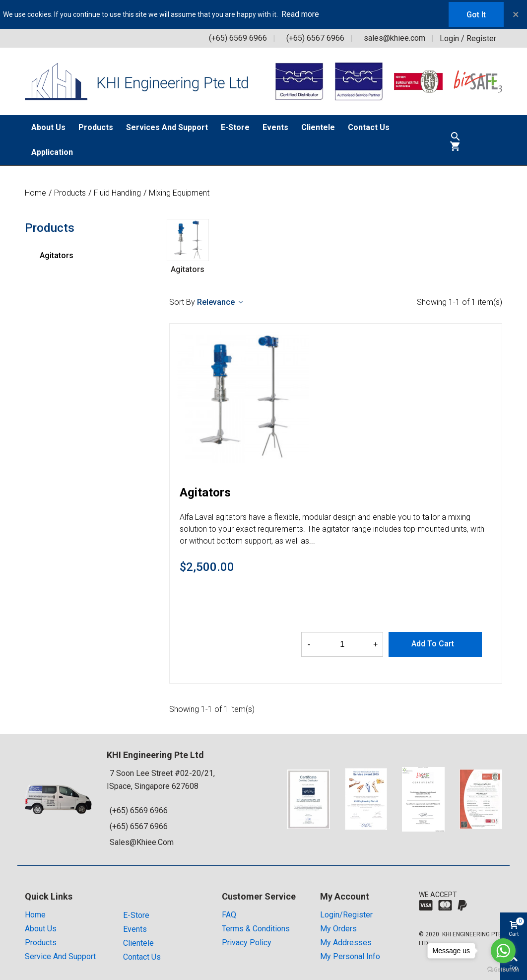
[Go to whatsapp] (503, 951)
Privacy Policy (247, 943)
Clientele (318, 127)
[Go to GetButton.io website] (503, 970)
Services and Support (167, 127)
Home (35, 915)
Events (275, 127)
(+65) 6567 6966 (315, 38)
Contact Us (369, 127)
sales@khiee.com (395, 38)
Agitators (57, 255)
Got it (476, 15)
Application (52, 152)
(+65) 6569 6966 (238, 38)
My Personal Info (350, 956)
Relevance (221, 302)
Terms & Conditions (256, 929)
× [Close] (516, 14)
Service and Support (60, 956)
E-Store (235, 127)
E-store (136, 915)
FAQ (229, 915)
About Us (48, 127)
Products (96, 127)
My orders (338, 929)
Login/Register (346, 915)
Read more (300, 14)
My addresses (346, 943)
